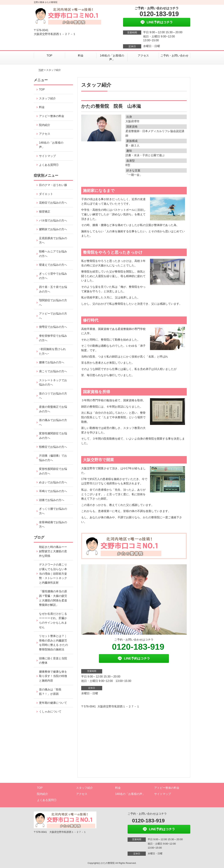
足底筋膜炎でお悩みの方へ (53, 240)
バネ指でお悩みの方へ (53, 220)
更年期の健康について (53, 703)
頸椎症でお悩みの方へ (53, 447)
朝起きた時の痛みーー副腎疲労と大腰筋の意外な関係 (53, 551)
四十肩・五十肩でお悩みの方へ (53, 289)
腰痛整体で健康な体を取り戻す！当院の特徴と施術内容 (53, 676)
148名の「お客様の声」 (112, 57)
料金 (81, 56)
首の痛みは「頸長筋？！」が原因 (50, 692)
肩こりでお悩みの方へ (53, 371)
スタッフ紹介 (47, 98)
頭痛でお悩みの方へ (52, 500)
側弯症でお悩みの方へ (53, 327)
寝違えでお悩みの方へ (53, 265)
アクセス (143, 56)
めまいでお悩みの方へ (53, 482)
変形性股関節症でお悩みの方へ (53, 471)
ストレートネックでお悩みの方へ (53, 382)
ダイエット (46, 194)
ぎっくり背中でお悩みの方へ (53, 276)
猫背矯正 (45, 212)
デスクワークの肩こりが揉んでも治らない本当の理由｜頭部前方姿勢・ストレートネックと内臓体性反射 (53, 574)
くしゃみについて (50, 712)
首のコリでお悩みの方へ (53, 396)
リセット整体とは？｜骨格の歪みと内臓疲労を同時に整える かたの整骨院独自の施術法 (53, 643)
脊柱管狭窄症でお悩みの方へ (53, 338)
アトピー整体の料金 (52, 116)
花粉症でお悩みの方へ (53, 203)
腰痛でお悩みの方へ (52, 362)
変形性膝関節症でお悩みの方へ (53, 436)
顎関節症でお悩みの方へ (53, 303)
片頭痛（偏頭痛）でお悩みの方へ (53, 458)
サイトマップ (47, 156)
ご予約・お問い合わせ (174, 56)
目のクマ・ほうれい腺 (53, 185)
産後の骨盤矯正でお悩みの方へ (53, 409)
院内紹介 (45, 125)
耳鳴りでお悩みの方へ (53, 491)
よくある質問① (49, 165)
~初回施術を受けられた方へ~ (52, 351)
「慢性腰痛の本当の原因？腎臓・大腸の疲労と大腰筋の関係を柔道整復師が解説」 (53, 598)
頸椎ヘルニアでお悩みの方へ (53, 254)
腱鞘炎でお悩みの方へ (53, 229)
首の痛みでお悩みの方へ (53, 422)
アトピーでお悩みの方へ (53, 316)
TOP (49, 56)
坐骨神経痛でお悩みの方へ (53, 525)
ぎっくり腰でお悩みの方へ (53, 511)
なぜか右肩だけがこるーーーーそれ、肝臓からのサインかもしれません (53, 620)
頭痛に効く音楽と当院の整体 (53, 661)
